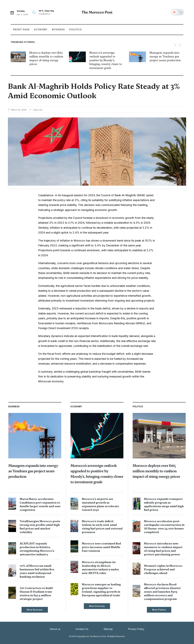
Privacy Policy (136, 629)
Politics (75, 30)
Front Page (21, 30)
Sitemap (108, 629)
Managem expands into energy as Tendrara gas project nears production (165, 56)
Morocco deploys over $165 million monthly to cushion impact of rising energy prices (46, 58)
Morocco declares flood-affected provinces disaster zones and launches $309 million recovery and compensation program (162, 592)
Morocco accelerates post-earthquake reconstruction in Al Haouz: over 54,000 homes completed (164, 527)
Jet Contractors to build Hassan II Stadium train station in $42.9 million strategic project (36, 593)
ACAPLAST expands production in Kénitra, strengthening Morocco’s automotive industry (37, 549)
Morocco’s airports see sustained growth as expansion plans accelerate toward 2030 (100, 504)
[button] (180, 45)
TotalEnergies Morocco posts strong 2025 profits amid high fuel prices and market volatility (40, 527)
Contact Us (82, 629)
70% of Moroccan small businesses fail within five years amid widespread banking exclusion (37, 571)
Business (58, 30)
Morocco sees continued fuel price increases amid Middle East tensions (101, 547)
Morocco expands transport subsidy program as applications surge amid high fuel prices (164, 504)
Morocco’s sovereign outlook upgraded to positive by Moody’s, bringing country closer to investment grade (106, 60)
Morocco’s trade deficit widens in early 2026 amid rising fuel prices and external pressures (102, 527)
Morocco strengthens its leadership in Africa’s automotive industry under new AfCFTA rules (100, 568)
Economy (41, 30)
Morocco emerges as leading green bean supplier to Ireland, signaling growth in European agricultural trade (101, 590)
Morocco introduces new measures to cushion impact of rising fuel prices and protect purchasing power (163, 549)
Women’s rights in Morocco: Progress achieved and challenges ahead (163, 569)
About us (55, 629)
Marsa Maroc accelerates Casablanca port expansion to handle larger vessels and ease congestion (40, 504)
